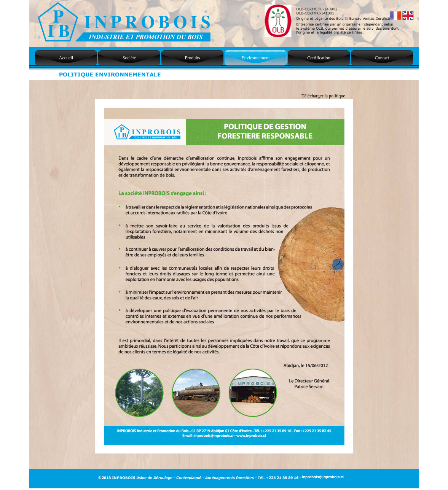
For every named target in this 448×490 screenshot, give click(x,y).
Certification (319, 58)
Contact (382, 58)
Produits (192, 58)
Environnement (256, 58)
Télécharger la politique (323, 96)
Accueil (66, 58)
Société (129, 58)
